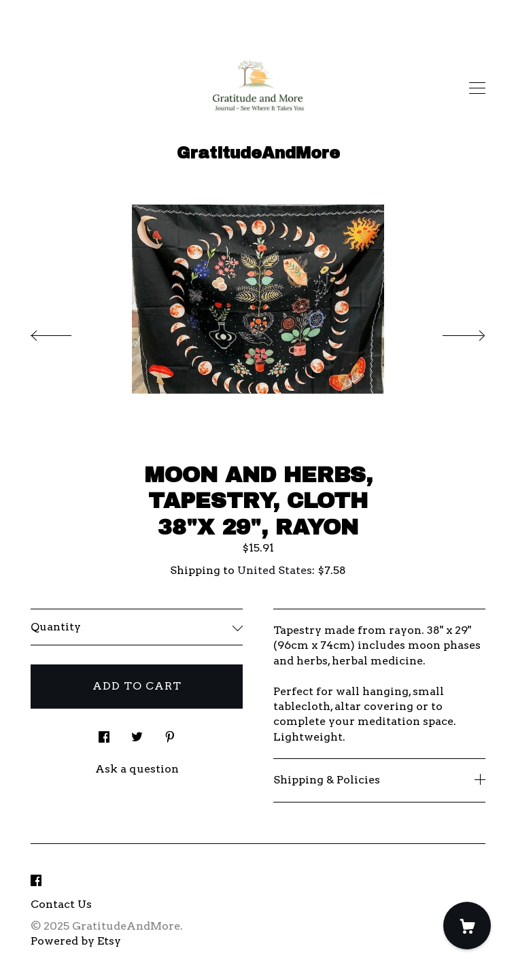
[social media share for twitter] (137, 733)
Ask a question (137, 769)
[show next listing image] (451, 332)
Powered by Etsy (76, 941)
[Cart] (467, 926)
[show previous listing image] (65, 332)
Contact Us (61, 904)
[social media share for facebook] (104, 733)
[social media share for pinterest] (170, 733)
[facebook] (36, 882)
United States (275, 570)
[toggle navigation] (477, 88)
